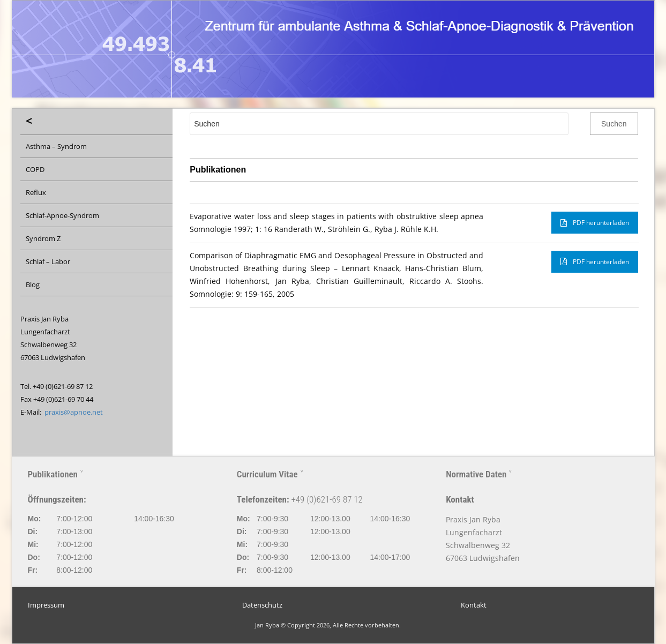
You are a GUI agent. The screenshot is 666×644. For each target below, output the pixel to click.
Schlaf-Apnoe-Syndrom (62, 215)
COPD (35, 169)
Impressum (46, 605)
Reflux (36, 192)
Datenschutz (262, 605)
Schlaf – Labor (48, 261)
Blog (33, 284)
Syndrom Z (43, 238)
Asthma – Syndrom (56, 146)
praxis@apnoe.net (74, 412)
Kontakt (474, 605)
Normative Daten (476, 474)
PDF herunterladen (595, 223)
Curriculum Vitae (267, 474)
